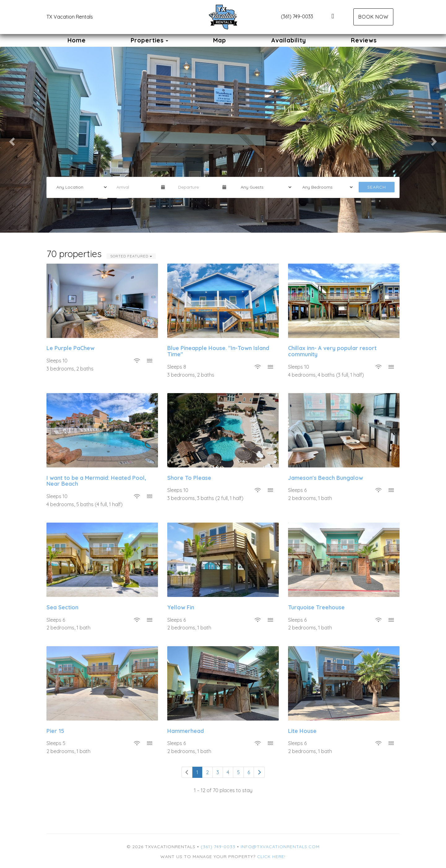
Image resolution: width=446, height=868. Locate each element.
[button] (11, 140)
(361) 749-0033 (297, 16)
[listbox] (223, 140)
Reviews (364, 40)
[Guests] (264, 187)
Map (220, 40)
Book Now (373, 17)
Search (377, 187)
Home (77, 40)
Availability (289, 40)
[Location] (80, 187)
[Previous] (187, 772)
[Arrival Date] (136, 187)
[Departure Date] (198, 187)
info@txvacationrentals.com (280, 847)
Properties (147, 40)
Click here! (271, 857)
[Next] (259, 772)
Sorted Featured (131, 256)
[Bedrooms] (326, 187)
